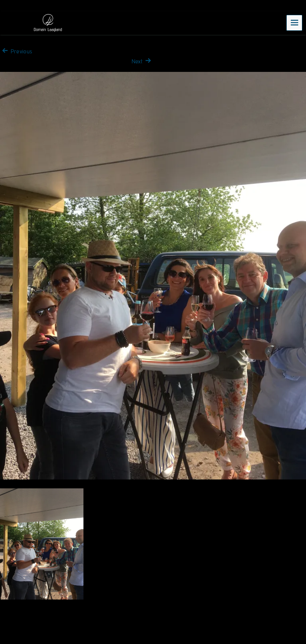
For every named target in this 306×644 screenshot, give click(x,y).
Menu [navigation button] (295, 22)
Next (142, 61)
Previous (16, 51)
